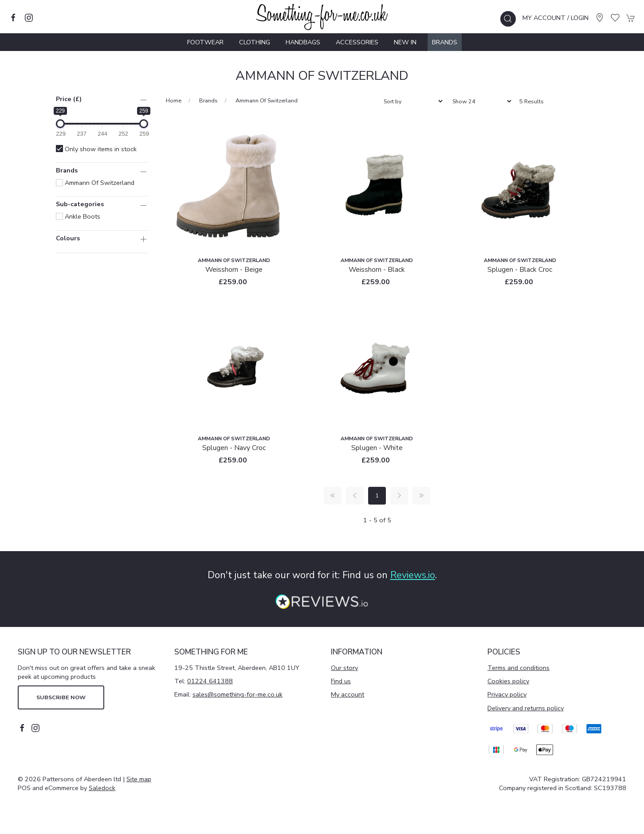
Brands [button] (67, 171)
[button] (508, 19)
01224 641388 (210, 681)
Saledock (102, 788)
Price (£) (69, 99)
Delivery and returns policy (526, 708)
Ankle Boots (78, 216)
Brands (445, 42)
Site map (139, 779)
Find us (341, 681)
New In (405, 42)
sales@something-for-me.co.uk (238, 694)
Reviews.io (413, 575)
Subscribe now (61, 697)
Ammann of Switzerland (95, 183)
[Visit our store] (600, 18)
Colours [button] (68, 239)
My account (348, 694)
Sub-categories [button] (80, 205)
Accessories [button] (357, 42)
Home (174, 100)
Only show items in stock (96, 149)
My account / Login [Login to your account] (556, 18)
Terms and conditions (518, 668)
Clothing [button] (255, 42)
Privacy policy (507, 694)
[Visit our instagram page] (29, 18)
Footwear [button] (205, 42)
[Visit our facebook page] (13, 18)
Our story (344, 668)
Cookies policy (508, 681)
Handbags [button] (303, 42)
